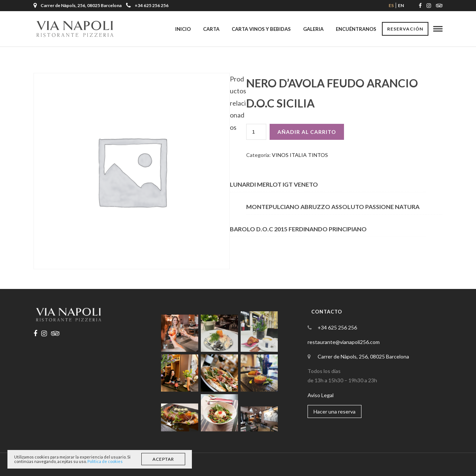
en (401, 5)
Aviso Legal (321, 395)
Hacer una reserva (335, 411)
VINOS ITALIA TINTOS (300, 155)
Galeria (313, 29)
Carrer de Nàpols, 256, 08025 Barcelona (363, 356)
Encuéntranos (356, 29)
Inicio (183, 29)
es (391, 5)
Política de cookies (105, 461)
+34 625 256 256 (147, 5)
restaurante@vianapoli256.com (344, 342)
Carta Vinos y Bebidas (261, 29)
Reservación (405, 29)
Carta (211, 29)
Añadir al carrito (307, 132)
